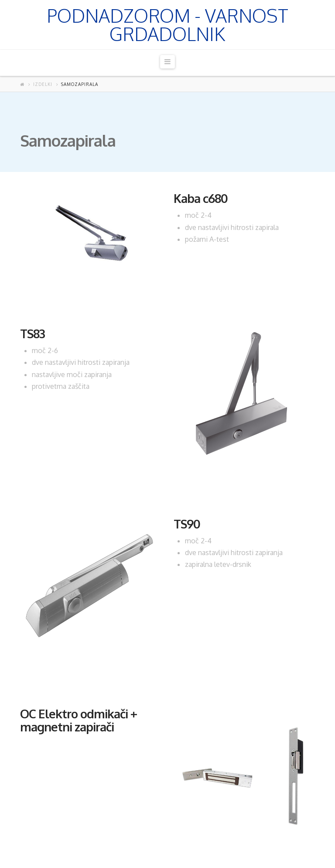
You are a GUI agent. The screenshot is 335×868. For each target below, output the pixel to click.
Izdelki (43, 84)
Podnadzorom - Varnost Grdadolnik (167, 25)
